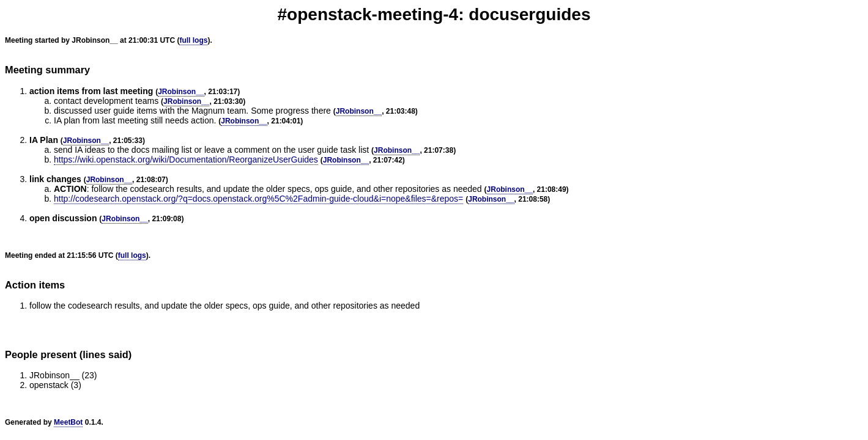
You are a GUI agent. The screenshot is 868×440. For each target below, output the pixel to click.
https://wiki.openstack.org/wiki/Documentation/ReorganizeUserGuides (186, 159)
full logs (193, 40)
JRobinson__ (181, 92)
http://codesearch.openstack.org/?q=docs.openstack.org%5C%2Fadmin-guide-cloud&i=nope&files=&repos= (258, 199)
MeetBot (68, 422)
